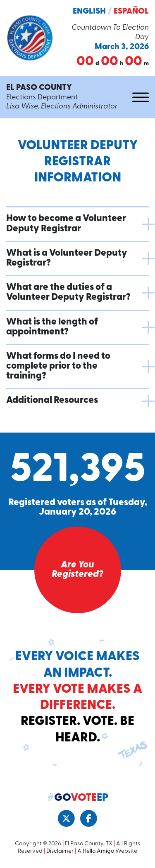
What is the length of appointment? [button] (52, 327)
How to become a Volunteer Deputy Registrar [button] (66, 224)
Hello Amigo (98, 851)
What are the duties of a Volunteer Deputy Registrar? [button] (68, 293)
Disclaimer (60, 851)
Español (131, 12)
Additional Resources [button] (52, 401)
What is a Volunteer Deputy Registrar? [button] (67, 258)
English (89, 12)
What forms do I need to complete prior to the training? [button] (58, 366)
